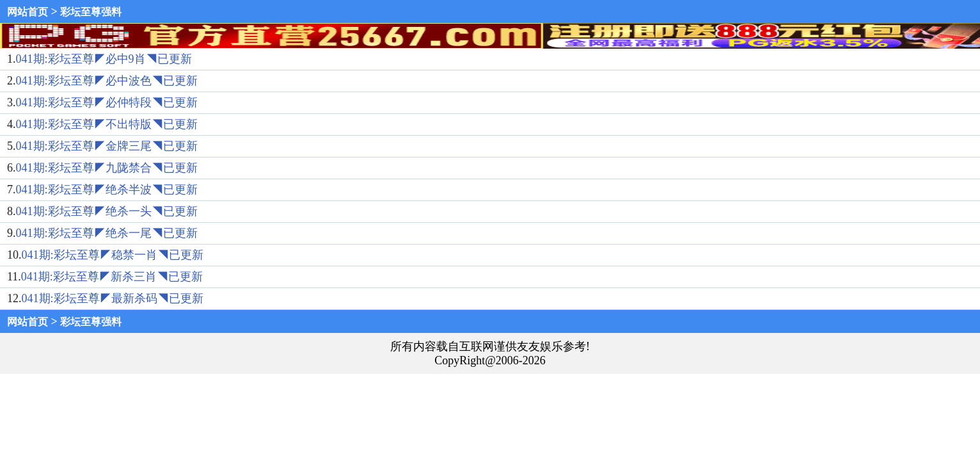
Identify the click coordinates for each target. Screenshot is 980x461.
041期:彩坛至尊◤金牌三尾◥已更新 (107, 146)
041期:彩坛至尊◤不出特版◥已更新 (107, 124)
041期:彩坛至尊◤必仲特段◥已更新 (107, 102)
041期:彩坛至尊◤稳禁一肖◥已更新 (113, 255)
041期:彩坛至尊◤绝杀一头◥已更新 (107, 211)
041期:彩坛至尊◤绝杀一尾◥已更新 (107, 233)
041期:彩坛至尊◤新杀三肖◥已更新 (112, 277)
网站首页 (28, 12)
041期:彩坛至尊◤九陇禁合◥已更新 (107, 168)
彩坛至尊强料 (91, 12)
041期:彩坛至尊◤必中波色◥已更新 (107, 81)
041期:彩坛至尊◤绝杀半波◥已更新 (107, 190)
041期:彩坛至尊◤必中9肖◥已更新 (104, 59)
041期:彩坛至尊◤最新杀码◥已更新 (113, 298)
